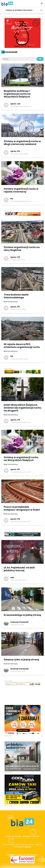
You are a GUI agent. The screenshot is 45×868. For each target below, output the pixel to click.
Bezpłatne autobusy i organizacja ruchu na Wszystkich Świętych (17, 94)
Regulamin (17, 836)
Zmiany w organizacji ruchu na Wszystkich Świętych (21, 459)
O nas (8, 836)
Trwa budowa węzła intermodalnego (16, 296)
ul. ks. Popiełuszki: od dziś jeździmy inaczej (19, 569)
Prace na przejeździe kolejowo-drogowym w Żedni (22, 508)
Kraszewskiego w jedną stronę (22, 615)
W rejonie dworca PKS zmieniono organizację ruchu (22, 346)
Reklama (26, 836)
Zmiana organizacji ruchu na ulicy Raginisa (22, 249)
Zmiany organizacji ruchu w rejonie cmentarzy (21, 190)
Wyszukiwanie (10, 52)
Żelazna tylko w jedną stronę (21, 660)
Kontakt (36, 836)
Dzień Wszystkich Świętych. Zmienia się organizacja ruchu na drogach (22, 408)
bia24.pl (28, 847)
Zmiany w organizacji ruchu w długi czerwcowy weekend (22, 143)
